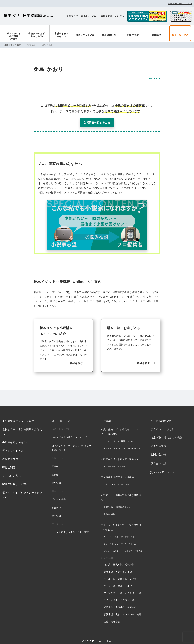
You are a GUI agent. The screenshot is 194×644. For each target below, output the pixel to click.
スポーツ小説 (125, 583)
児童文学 (108, 604)
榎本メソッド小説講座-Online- (14, 36)
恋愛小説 (108, 611)
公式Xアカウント (164, 469)
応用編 (55, 472)
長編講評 (56, 505)
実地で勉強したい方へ (113, 16)
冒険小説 (123, 576)
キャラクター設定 (111, 541)
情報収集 (139, 548)
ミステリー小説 (133, 590)
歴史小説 (118, 562)
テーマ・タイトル (129, 541)
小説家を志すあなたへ (61, 35)
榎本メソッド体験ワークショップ (69, 434)
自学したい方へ (89, 16)
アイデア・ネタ (128, 534)
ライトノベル (111, 597)
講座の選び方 (109, 35)
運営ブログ (72, 16)
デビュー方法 (109, 463)
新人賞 (107, 562)
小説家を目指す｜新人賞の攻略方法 (120, 456)
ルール (130, 438)
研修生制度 (133, 35)
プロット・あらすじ (112, 548)
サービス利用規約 (161, 418)
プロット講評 (59, 496)
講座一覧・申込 (180, 35)
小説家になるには (123, 504)
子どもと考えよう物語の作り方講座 (70, 529)
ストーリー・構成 (111, 534)
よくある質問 (159, 443)
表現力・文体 (117, 481)
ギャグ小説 (110, 583)
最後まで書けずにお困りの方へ (38, 35)
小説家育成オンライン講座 (18, 418)
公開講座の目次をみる (97, 123)
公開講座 (157, 35)
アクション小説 (124, 569)
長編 (106, 618)
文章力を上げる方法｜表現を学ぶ (119, 474)
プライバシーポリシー (164, 426)
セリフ (106, 438)
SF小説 (134, 576)
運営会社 (156, 461)
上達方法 (107, 445)
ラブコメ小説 (127, 597)
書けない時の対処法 (132, 445)
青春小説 (115, 618)
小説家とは (108, 504)
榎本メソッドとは (85, 35)
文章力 (106, 481)
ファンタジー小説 (113, 590)
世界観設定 (128, 548)
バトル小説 (110, 576)
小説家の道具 (109, 511)
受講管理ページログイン (180, 4)
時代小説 (130, 562)
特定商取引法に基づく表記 (167, 435)
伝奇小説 (108, 569)
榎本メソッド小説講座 (28, 16)
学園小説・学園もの (126, 604)
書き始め (117, 445)
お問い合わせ (159, 451)
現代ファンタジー (125, 611)
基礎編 (55, 463)
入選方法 (121, 463)
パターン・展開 (118, 438)
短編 (139, 611)
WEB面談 (57, 480)
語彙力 (128, 481)
